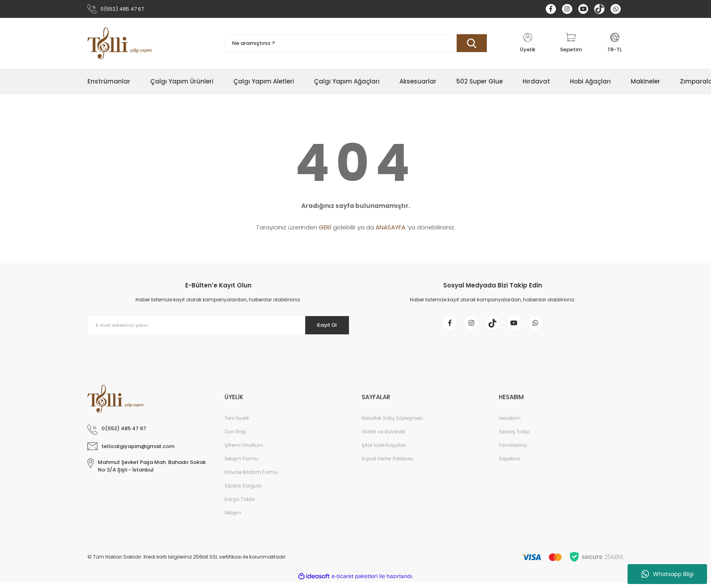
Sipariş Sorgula (243, 492)
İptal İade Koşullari (384, 451)
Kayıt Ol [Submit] (323, 327)
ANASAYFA (390, 229)
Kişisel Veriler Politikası (387, 465)
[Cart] (571, 45)
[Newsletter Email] (219, 327)
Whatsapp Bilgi (667, 574)
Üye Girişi (235, 438)
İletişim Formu (241, 465)
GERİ (325, 229)
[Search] (356, 45)
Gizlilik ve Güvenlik (383, 438)
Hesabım (510, 424)
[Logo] (120, 45)
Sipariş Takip (514, 438)
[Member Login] (528, 45)
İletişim (233, 519)
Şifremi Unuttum (244, 451)
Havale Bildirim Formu (251, 478)
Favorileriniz (513, 451)
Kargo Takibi (240, 505)
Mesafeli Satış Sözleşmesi (392, 424)
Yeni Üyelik (237, 424)
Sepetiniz (510, 465)
